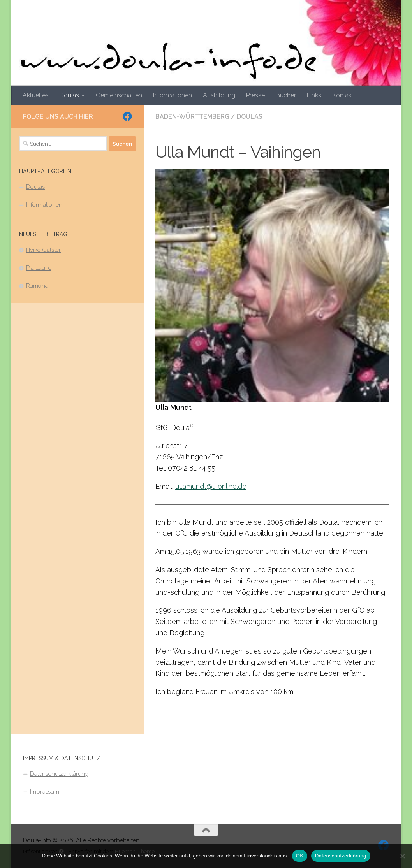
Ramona (37, 286)
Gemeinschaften (119, 95)
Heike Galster (43, 250)
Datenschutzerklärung (59, 774)
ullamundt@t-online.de (211, 486)
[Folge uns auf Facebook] (127, 116)
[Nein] (402, 856)
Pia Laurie (39, 268)
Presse (255, 95)
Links (314, 95)
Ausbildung (219, 95)
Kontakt (343, 95)
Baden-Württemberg (192, 117)
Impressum (45, 792)
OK (300, 856)
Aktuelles (36, 95)
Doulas (69, 95)
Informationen (173, 95)
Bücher (286, 95)
